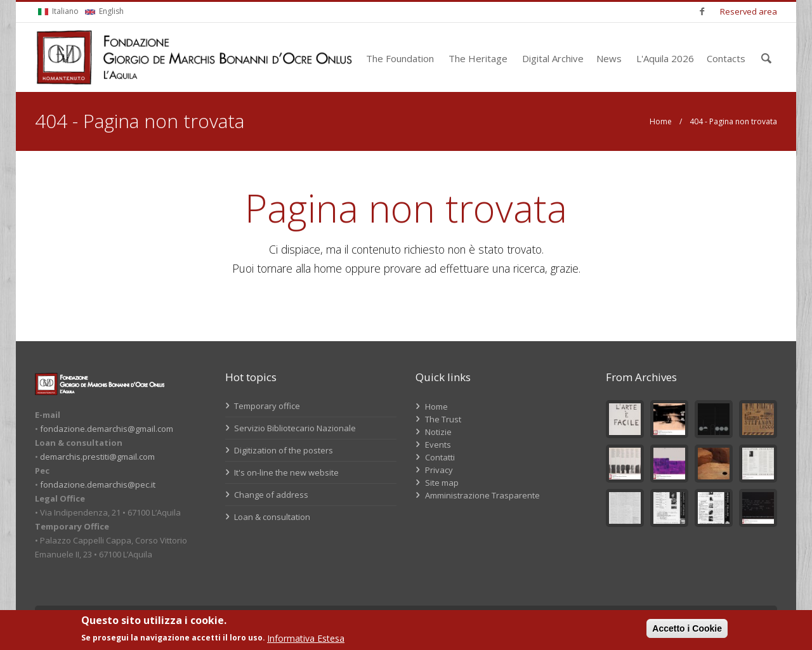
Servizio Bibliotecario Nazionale (291, 428)
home (328, 268)
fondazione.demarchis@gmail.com (107, 429)
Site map (442, 483)
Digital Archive (553, 58)
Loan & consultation (268, 517)
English (104, 11)
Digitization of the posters (279, 450)
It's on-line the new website (282, 472)
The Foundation (400, 58)
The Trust (443, 419)
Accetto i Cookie (687, 628)
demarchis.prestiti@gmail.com (97, 457)
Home (661, 121)
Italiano (58, 11)
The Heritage (478, 58)
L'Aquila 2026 (665, 58)
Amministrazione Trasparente (482, 495)
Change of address (267, 495)
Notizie (438, 432)
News (609, 58)
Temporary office (263, 406)
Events (438, 445)
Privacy (439, 470)
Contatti (440, 457)
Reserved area (748, 11)
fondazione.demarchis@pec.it (98, 484)
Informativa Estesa (306, 638)
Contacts (726, 58)
